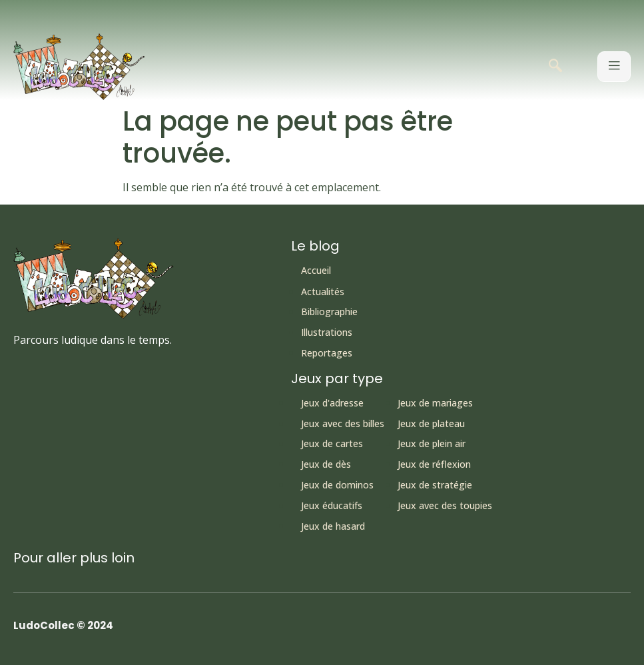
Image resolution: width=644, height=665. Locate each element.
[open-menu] (614, 67)
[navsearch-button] (555, 67)
